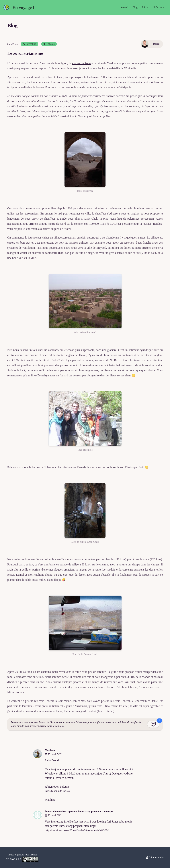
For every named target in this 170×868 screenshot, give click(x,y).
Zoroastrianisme (81, 63)
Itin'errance (158, 7)
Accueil (124, 7)
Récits (145, 7)
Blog (135, 7)
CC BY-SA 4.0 (22, 859)
